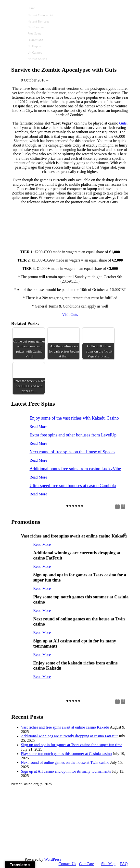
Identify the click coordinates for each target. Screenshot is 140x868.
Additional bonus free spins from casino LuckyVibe (75, 469)
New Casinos (36, 27)
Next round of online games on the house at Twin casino (65, 762)
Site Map (108, 864)
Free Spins (34, 33)
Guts (123, 123)
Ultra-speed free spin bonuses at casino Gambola (73, 486)
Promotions (35, 40)
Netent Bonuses (38, 21)
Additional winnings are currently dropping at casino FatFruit (69, 736)
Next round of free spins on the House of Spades (72, 452)
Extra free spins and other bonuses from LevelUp (73, 435)
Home (31, 8)
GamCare (86, 864)
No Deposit (35, 46)
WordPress (53, 859)
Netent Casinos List (40, 15)
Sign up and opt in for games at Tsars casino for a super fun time (72, 745)
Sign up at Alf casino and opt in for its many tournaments (66, 771)
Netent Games (37, 59)
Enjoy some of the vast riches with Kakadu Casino (74, 418)
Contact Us (67, 864)
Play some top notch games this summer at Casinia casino (66, 754)
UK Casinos (34, 52)
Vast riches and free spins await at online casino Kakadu (65, 727)
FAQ (124, 864)
